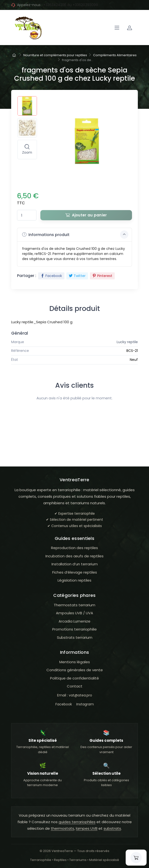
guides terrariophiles (77, 822)
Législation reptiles (74, 580)
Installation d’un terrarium (75, 564)
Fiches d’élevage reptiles (75, 572)
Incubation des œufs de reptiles (74, 556)
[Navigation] (117, 28)
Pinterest (102, 276)
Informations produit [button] (75, 235)
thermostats (62, 828)
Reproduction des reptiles (74, 548)
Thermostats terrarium (74, 605)
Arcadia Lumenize (74, 621)
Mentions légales (75, 662)
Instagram (85, 704)
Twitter (77, 276)
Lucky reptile (127, 342)
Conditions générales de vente (75, 670)
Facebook (51, 276)
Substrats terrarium (75, 637)
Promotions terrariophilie (74, 629)
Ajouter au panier (86, 215)
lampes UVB (87, 828)
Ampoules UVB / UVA (74, 613)
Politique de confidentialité (74, 678)
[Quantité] (27, 215)
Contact (75, 686)
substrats (112, 828)
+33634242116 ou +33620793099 (71, 5)
